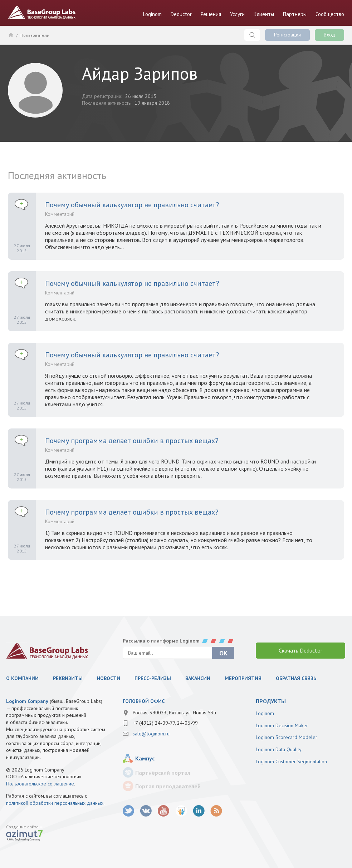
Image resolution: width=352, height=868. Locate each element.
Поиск (252, 35)
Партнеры (295, 14)
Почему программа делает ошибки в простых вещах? (132, 441)
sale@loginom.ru (151, 734)
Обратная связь (296, 678)
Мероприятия (243, 678)
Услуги (237, 14)
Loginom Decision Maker (282, 725)
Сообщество (330, 14)
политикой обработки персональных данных (55, 803)
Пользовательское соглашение (40, 784)
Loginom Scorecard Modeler (287, 737)
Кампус (145, 758)
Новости (109, 678)
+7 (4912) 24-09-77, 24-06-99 (165, 723)
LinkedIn (199, 811)
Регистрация (287, 35)
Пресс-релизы (153, 678)
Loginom (152, 14)
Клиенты (264, 14)
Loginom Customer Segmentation (291, 762)
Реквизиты (68, 678)
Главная (11, 35)
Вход (329, 35)
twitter (129, 811)
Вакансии (198, 678)
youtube (164, 811)
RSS (216, 811)
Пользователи (35, 35)
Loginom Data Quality (279, 749)
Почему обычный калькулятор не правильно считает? (132, 205)
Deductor (181, 14)
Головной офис (144, 701)
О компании (22, 678)
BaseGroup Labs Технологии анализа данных (42, 13)
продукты (271, 701)
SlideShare (181, 811)
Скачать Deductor (300, 650)
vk (146, 811)
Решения (211, 14)
